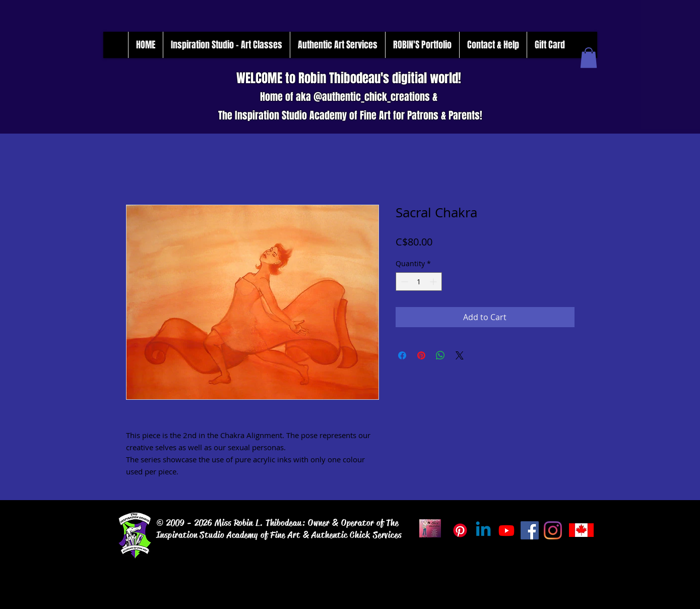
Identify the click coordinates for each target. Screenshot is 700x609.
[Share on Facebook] (402, 355)
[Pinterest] (460, 530)
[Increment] (434, 282)
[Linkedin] (483, 530)
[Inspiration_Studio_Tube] (506, 530)
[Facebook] (530, 530)
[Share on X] (460, 355)
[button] (589, 58)
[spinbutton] (419, 282)
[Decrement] (403, 282)
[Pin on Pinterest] (421, 355)
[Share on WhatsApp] (440, 355)
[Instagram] (553, 530)
